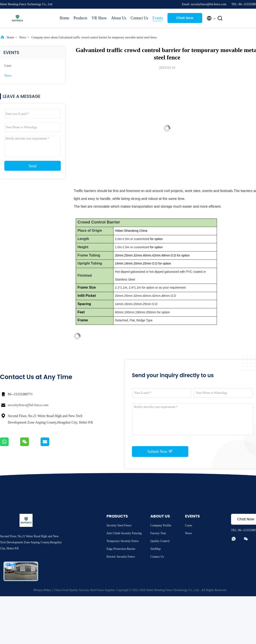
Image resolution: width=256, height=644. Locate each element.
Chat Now (185, 18)
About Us (119, 18)
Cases (8, 66)
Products (80, 18)
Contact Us (139, 18)
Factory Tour (158, 533)
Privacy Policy (43, 590)
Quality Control (160, 541)
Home (64, 18)
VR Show (99, 18)
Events (158, 18)
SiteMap (155, 549)
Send (33, 166)
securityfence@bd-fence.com (28, 405)
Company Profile (161, 525)
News (23, 37)
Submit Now (160, 451)
